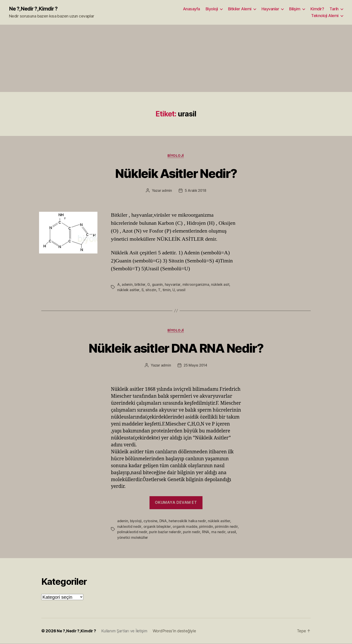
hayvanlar (173, 285)
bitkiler (140, 285)
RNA (207, 533)
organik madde (186, 527)
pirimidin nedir (228, 527)
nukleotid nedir (129, 527)
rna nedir (220, 533)
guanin (158, 285)
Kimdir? (317, 9)
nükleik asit (220, 285)
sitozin (151, 290)
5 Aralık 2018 (196, 191)
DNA (164, 522)
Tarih (334, 9)
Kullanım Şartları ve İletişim (126, 631)
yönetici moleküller (133, 538)
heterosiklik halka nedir (188, 522)
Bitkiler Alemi (240, 9)
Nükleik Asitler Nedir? (176, 173)
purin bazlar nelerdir (166, 533)
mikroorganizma (196, 285)
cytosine (151, 522)
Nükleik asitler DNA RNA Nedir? (176, 348)
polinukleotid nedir (132, 533)
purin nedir (193, 533)
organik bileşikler (157, 527)
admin (167, 191)
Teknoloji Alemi (325, 16)
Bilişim (295, 9)
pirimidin (207, 527)
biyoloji (136, 522)
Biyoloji (212, 9)
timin (166, 290)
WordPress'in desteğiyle (177, 631)
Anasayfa (191, 9)
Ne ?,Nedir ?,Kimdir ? (34, 9)
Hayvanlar (270, 9)
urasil (181, 290)
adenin (127, 285)
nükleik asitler (128, 290)
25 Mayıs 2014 (196, 366)
